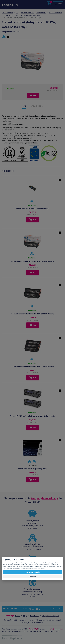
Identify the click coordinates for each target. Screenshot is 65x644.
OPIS (24, 106)
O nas (17, 616)
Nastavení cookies (53, 631)
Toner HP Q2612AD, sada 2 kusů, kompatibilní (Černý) (32, 416)
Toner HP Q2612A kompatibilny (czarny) (33, 209)
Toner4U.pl (33, 629)
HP (17, 13)
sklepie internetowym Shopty (18, 631)
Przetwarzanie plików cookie (37, 568)
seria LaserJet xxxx (55, 13)
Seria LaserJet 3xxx (11, 15)
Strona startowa (7, 13)
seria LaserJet (41, 13)
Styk (25, 616)
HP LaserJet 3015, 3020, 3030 (30, 15)
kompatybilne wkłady (44, 498)
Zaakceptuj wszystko (33, 572)
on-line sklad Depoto (37, 631)
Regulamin (34, 616)
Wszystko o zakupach (51, 616)
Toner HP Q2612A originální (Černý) (33, 469)
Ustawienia (33, 576)
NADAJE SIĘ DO (37, 106)
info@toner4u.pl (57, 629)
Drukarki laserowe (27, 13)
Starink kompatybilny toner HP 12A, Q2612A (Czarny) (33, 261)
